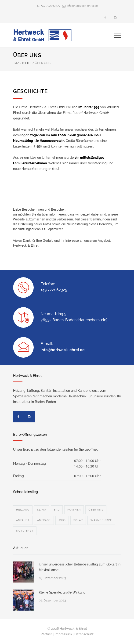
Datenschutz (84, 634)
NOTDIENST (25, 531)
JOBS (62, 520)
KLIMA (42, 510)
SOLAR (78, 520)
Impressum (63, 634)
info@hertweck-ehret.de (82, 6)
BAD (57, 510)
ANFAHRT (23, 520)
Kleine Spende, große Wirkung (62, 592)
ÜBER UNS (96, 510)
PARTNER (74, 510)
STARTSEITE (23, 63)
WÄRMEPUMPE (101, 520)
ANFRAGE (44, 520)
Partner (46, 634)
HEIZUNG (23, 510)
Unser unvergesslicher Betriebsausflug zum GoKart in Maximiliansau (80, 567)
